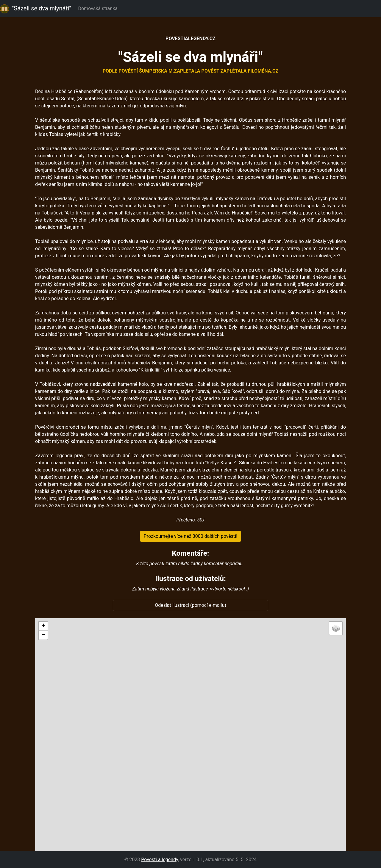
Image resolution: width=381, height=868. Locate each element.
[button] (43, 626)
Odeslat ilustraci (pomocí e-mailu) (190, 605)
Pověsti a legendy (160, 860)
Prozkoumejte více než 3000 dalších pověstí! (191, 536)
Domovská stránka (99, 8)
